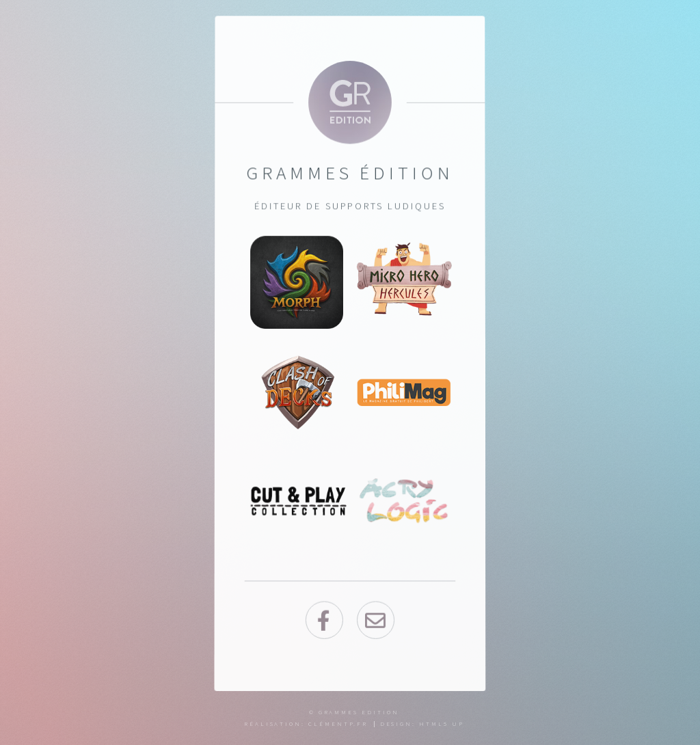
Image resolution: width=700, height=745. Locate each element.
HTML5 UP (441, 723)
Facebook (324, 621)
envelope (376, 621)
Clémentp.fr (338, 723)
